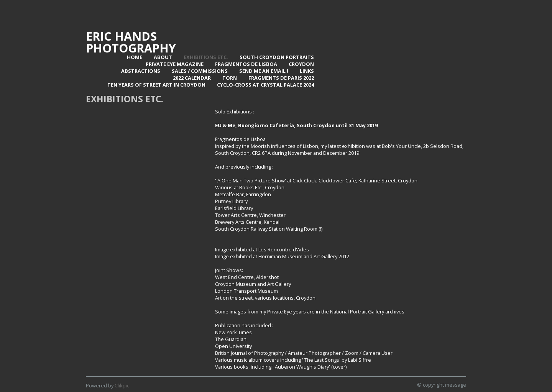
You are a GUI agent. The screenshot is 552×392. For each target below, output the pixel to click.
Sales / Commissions (200, 71)
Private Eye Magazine (175, 64)
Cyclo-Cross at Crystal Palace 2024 (265, 85)
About (163, 57)
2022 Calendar (192, 78)
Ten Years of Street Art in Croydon (156, 85)
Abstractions (141, 71)
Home (135, 57)
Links (307, 71)
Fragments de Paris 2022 (281, 78)
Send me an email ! (264, 71)
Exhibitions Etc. (206, 57)
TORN (230, 78)
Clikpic (122, 385)
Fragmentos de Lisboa (246, 64)
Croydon (301, 64)
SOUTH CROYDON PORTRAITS (277, 57)
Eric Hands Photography (131, 42)
